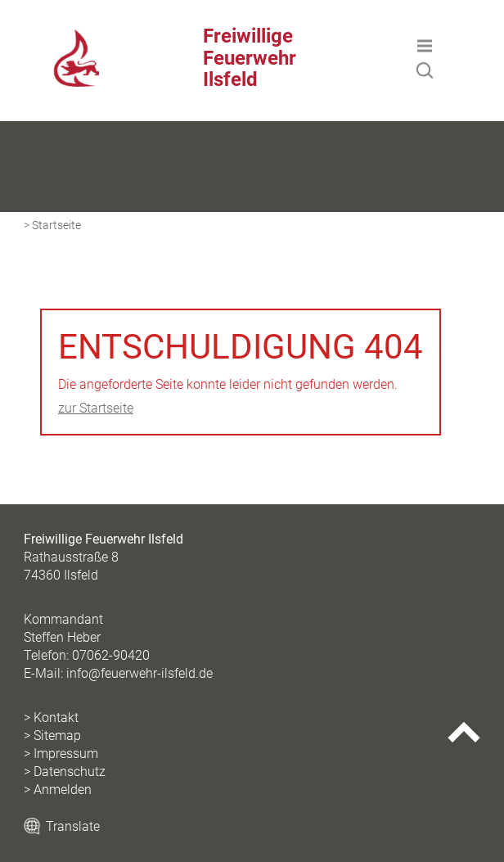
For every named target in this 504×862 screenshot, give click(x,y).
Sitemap (57, 736)
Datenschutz (70, 772)
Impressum (66, 754)
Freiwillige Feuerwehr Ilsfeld (250, 58)
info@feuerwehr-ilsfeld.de (139, 673)
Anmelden (63, 790)
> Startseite (52, 226)
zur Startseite (96, 408)
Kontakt (56, 718)
